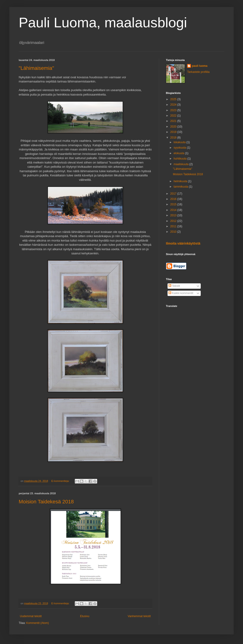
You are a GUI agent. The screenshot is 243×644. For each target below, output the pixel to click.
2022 (174, 116)
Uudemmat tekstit (31, 616)
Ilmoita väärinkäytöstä (183, 243)
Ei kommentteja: (61, 481)
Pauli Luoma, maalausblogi (103, 23)
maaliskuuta (181, 164)
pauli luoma (200, 66)
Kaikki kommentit (181, 293)
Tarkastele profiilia (198, 72)
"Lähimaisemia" (36, 68)
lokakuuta (180, 142)
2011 (174, 226)
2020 (174, 127)
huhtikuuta (180, 159)
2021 (174, 121)
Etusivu (85, 616)
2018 (174, 138)
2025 (174, 99)
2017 (174, 194)
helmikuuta (181, 181)
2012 (174, 221)
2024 (174, 105)
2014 (174, 210)
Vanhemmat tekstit (139, 616)
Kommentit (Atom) (38, 623)
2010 (174, 232)
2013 (174, 215)
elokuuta (179, 153)
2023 (174, 110)
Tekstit (174, 286)
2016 (174, 199)
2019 (174, 132)
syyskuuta (180, 148)
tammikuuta (181, 187)
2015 (174, 204)
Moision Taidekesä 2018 (46, 502)
